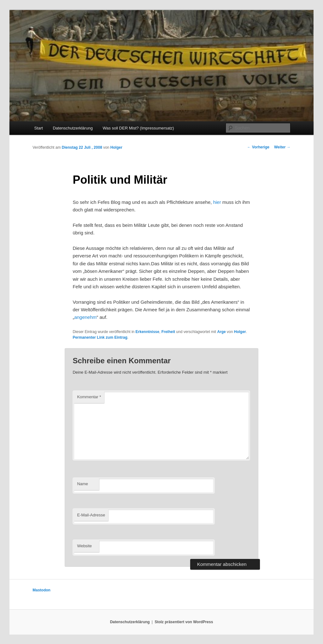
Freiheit (168, 332)
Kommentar (89, 397)
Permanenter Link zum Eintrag (100, 337)
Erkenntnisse (147, 332)
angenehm (85, 317)
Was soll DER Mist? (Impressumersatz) (138, 128)
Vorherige (258, 147)
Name (82, 484)
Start (38, 128)
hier (218, 202)
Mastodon (41, 590)
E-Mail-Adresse (91, 515)
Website (84, 546)
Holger (116, 147)
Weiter (282, 147)
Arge (221, 332)
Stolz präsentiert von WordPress (184, 622)
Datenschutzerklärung (73, 128)
